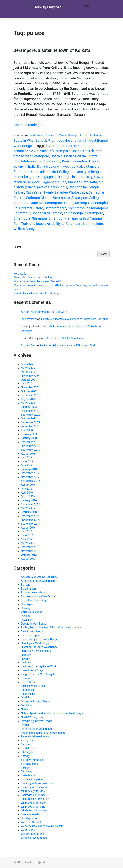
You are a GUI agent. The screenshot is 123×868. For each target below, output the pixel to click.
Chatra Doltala (75, 156)
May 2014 (27, 539)
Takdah (25, 768)
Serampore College (86, 198)
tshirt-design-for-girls (33, 807)
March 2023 (28, 403)
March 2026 (28, 368)
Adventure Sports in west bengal (40, 577)
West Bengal (23, 146)
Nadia (24, 709)
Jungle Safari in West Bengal (38, 674)
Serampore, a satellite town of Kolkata (52, 50)
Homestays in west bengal (36, 651)
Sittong (25, 756)
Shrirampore (99, 208)
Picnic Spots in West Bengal (37, 729)
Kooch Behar (28, 682)
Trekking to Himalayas (34, 787)
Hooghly (86, 135)
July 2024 (27, 383)
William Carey (24, 229)
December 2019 (30, 442)
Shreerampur (78, 208)
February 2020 (29, 434)
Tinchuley (27, 771)
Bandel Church (83, 151)
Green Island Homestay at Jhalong (33, 278)
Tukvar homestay (31, 814)
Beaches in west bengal (35, 593)
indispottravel (29, 319)
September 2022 (31, 415)
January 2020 (29, 438)
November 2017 (30, 477)
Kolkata (25, 678)
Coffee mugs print (31, 612)
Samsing (26, 744)
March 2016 (28, 496)
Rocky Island (28, 740)
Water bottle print (31, 822)
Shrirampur (22, 213)
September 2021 (31, 422)
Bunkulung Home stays (34, 600)
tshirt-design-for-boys (33, 803)
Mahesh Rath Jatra (83, 182)
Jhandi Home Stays (32, 670)
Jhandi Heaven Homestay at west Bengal (37, 293)
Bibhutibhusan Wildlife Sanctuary (64, 338)
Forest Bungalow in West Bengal (40, 639)
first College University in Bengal (77, 172)
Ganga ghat (47, 177)
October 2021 (29, 418)
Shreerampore (55, 208)
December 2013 (30, 547)
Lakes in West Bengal (33, 686)
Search (18, 247)
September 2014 (31, 524)
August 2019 (28, 454)
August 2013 (28, 559)
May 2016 (27, 489)
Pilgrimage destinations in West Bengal (78, 140)
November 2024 (30, 376)
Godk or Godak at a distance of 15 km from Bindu (68, 345)
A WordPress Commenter (36, 312)
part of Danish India (52, 187)
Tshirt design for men (33, 795)
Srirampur (39, 218)
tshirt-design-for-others (34, 810)
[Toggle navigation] (87, 7)
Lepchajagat (28, 694)
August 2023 (28, 399)
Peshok (25, 725)
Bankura (26, 585)
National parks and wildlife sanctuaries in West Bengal (52, 713)
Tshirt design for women (35, 799)
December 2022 (30, 411)
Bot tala (57, 156)
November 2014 (30, 520)
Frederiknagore (25, 177)
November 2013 (30, 551)
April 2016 (27, 493)
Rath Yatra (34, 192)
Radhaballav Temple (84, 187)
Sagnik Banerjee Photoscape (65, 192)
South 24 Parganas (32, 760)
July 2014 (27, 531)
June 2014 (27, 535)
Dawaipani (27, 620)
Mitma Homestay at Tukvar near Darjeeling (38, 281)
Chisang (26, 608)
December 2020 (30, 426)
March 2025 (28, 372)
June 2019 (27, 461)
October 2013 (29, 555)
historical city (82, 177)
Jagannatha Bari (54, 182)
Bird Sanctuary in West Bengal (38, 596)
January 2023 (29, 407)
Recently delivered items (35, 736)
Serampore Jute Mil (29, 203)
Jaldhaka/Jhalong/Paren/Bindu (39, 666)
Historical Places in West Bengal (54, 135)
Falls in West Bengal (33, 631)
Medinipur (27, 705)
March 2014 (28, 543)
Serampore (61, 198)
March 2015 (28, 508)
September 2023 (31, 395)
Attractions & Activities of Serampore (42, 151)
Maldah (25, 698)
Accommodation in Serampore (71, 146)
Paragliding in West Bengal (36, 721)
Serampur (82, 203)
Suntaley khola (29, 764)
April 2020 (27, 430)
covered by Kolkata (46, 161)
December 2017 (30, 473)
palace (30, 187)
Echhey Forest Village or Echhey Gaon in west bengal (51, 628)
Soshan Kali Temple (47, 213)
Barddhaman (28, 589)
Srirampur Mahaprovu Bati (68, 218)
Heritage (64, 177)
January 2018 (29, 469)
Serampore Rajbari (59, 203)
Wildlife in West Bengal (34, 838)
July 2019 (27, 457)
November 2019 (30, 446)
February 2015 (29, 512)
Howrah (26, 659)
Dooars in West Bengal (34, 624)
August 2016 (28, 485)
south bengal (74, 213)
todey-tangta (28, 775)
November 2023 (30, 387)
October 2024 (29, 380)
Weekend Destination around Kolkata (42, 826)
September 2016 (31, 481)
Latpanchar (28, 690)
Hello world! (20, 274)
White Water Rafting (33, 834)
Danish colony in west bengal (59, 166)
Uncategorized (29, 818)
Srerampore (94, 213)
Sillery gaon (28, 752)
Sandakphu (28, 748)
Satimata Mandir (39, 198)
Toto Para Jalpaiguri (33, 779)
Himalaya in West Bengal (35, 643)
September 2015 (31, 504)
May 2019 (27, 465)
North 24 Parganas (32, 717)
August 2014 (28, 528)
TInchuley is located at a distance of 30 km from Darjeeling (74, 319)
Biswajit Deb (28, 345)
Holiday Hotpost (47, 7)
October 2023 (29, 391)
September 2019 (31, 450)
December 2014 (30, 516)
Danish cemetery (75, 161)
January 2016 (29, 500)
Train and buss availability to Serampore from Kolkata (62, 224)
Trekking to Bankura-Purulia (37, 783)
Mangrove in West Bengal (36, 701)
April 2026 (27, 364)
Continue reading (29, 125)
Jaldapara (27, 663)
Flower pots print (31, 635)
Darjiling (26, 616)
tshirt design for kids (33, 791)
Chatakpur (27, 604)
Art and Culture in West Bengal (39, 581)
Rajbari (19, 192)
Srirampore (22, 218)
